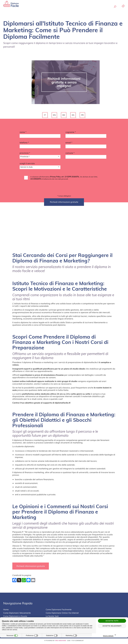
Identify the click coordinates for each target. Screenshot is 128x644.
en (55, 115)
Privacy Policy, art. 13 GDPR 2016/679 (64, 177)
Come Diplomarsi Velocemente (17, 614)
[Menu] (123, 10)
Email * (69, 143)
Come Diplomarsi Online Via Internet (62, 614)
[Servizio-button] (40, 168)
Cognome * (71, 133)
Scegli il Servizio (27, 164)
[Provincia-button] (40, 158)
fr (83, 115)
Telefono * (24, 143)
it (45, 115)
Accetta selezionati (112, 626)
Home (6, 611)
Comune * (70, 154)
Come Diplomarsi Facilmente (59, 611)
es (73, 115)
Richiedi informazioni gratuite (31, 567)
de (64, 115)
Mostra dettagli (118, 635)
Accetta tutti (112, 621)
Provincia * (25, 154)
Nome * (23, 133)
